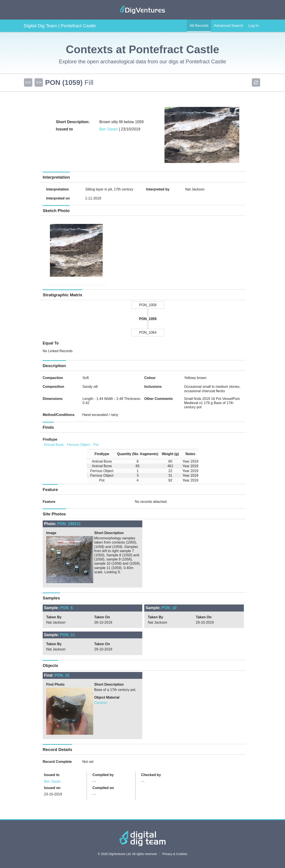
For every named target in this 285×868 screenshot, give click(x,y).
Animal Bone (54, 445)
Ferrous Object (79, 445)
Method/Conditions (59, 415)
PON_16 (62, 675)
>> (38, 82)
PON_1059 (148, 319)
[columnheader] (100, 454)
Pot (96, 445)
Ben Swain (109, 129)
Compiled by (103, 775)
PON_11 (67, 635)
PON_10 (169, 608)
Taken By (54, 617)
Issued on (52, 788)
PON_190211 (69, 524)
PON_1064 (148, 332)
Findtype (50, 439)
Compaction (53, 378)
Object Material (107, 697)
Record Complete (57, 762)
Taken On (102, 617)
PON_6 (66, 608)
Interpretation (58, 189)
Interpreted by (158, 189)
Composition (53, 387)
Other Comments (159, 399)
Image (51, 533)
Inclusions (153, 387)
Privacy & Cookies (175, 854)
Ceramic (101, 703)
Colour (150, 378)
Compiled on (103, 788)
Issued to (52, 775)
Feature (49, 502)
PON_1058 (148, 305)
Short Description (109, 533)
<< (28, 82)
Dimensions (53, 399)
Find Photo (55, 684)
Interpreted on (58, 198)
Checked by (151, 775)
